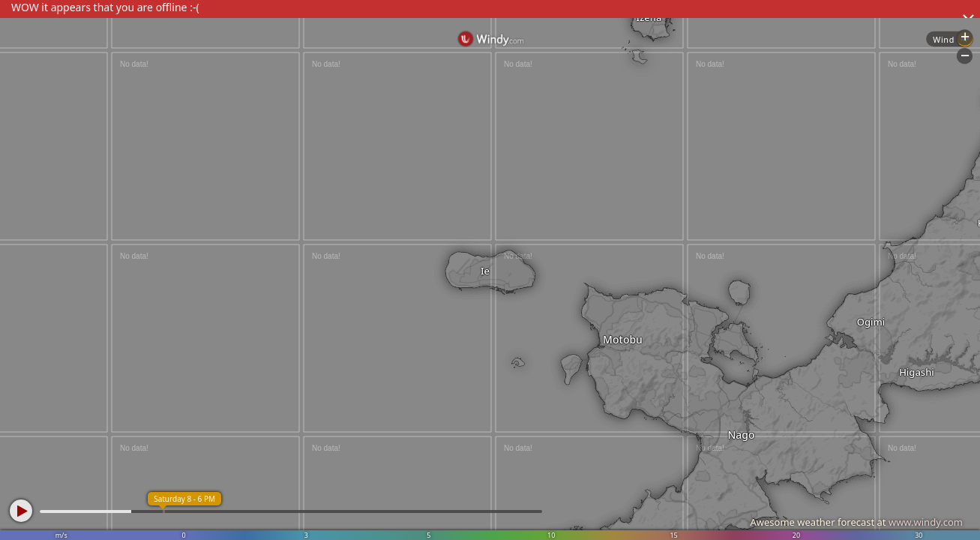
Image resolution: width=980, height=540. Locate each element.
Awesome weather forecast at (856, 522)
